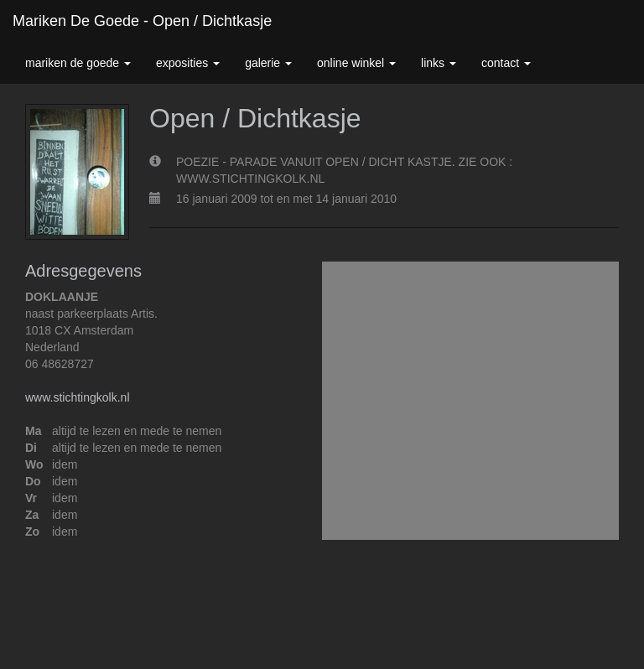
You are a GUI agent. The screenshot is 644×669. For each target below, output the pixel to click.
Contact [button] (506, 63)
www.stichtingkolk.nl (78, 397)
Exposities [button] (188, 63)
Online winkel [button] (356, 63)
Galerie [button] (268, 63)
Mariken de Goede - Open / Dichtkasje (142, 21)
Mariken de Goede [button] (78, 63)
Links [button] (439, 63)
